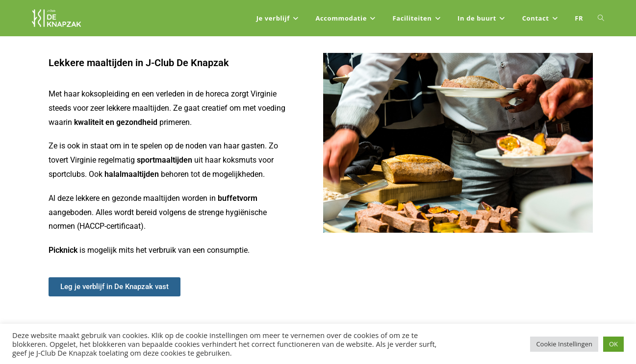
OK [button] (613, 344)
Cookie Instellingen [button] (564, 344)
